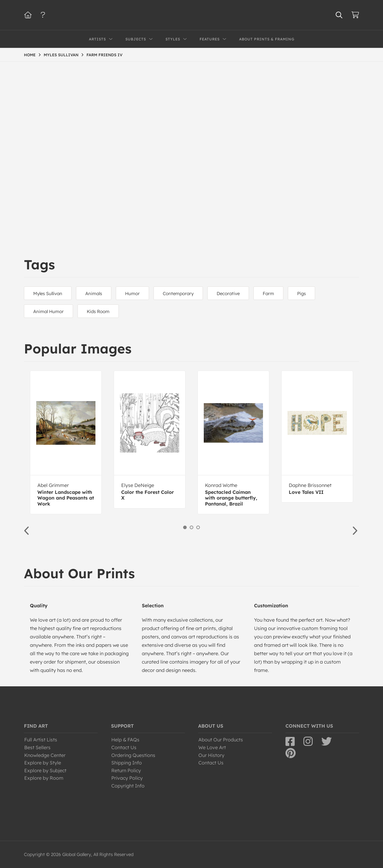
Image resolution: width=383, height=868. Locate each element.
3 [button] (198, 527)
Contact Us (124, 747)
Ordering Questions (133, 755)
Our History (211, 755)
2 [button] (191, 527)
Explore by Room (44, 778)
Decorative (228, 293)
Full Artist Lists (41, 740)
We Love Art (212, 747)
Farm (268, 293)
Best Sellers (37, 747)
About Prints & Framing (267, 39)
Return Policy (126, 770)
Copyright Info (128, 786)
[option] (66, 442)
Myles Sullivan (48, 293)
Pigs (301, 293)
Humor (132, 293)
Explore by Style (43, 763)
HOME (30, 55)
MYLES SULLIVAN (61, 55)
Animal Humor (48, 311)
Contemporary (178, 293)
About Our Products (221, 740)
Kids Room (98, 311)
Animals (94, 293)
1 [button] (185, 527)
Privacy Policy (127, 778)
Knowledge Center (45, 755)
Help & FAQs (125, 740)
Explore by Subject (45, 770)
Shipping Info (127, 763)
